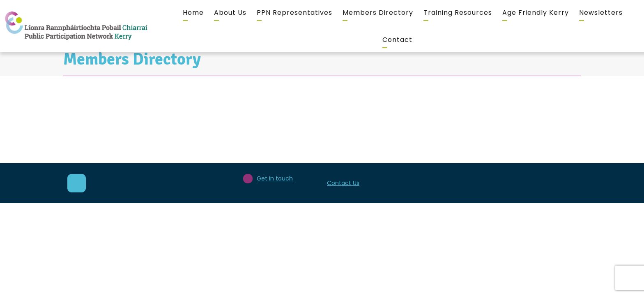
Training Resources (458, 13)
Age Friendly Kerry (536, 13)
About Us (230, 13)
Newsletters (601, 13)
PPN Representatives (294, 13)
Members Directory (378, 13)
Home (193, 13)
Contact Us (343, 183)
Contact (397, 40)
